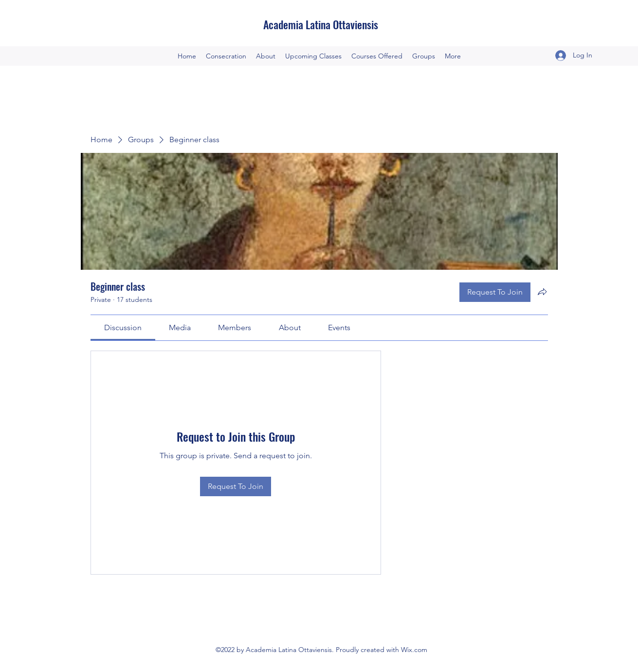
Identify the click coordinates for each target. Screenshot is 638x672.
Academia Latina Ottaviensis (321, 24)
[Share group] (542, 292)
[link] (123, 327)
